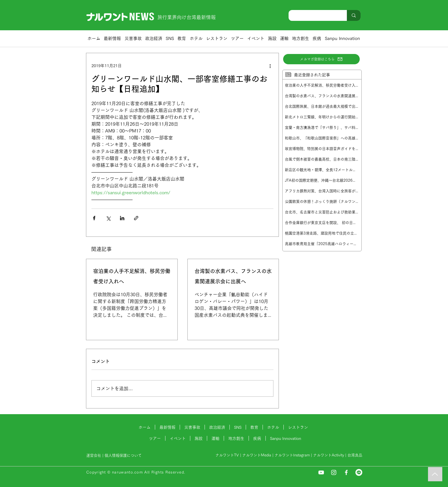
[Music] (435, 474)
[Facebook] (346, 472)
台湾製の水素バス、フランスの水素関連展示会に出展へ (233, 276)
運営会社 (94, 455)
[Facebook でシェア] (94, 218)
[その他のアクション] (270, 66)
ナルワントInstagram (292, 455)
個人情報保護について (124, 455)
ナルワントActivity (329, 455)
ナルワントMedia (257, 455)
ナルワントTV (227, 455)
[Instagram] (334, 472)
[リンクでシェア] (136, 218)
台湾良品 (355, 455)
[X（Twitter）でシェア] (108, 218)
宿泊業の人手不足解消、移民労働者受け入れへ (132, 276)
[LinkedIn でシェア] (122, 218)
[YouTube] (321, 472)
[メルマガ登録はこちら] (321, 59)
